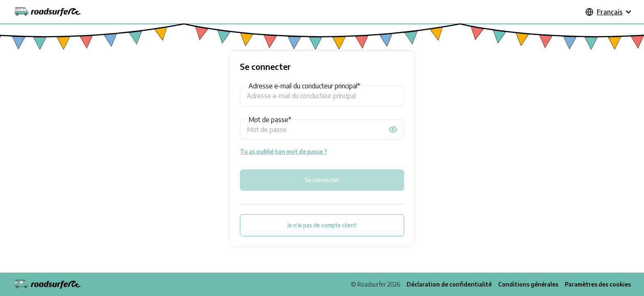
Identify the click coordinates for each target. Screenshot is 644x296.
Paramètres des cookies (598, 284)
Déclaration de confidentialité (449, 284)
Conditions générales (528, 284)
